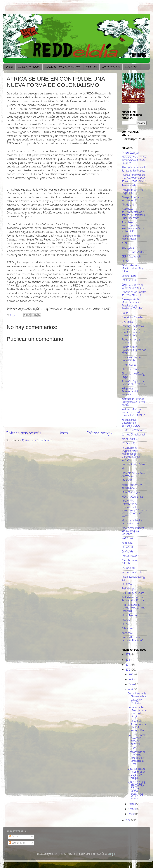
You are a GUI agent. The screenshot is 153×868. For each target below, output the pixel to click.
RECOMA (127, 584)
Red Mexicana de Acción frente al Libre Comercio (134, 608)
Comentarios (17, 843)
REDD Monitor (130, 616)
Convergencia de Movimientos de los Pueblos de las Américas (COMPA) (132, 304)
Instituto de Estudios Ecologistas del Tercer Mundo (133, 402)
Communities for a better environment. (133, 286)
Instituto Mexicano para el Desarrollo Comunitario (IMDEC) (133, 412)
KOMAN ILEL (129, 444)
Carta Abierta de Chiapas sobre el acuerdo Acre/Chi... (137, 698)
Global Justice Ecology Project (133, 375)
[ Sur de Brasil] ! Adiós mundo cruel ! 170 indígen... (137, 774)
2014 (128, 665)
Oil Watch (127, 552)
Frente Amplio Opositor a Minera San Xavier (134, 350)
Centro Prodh (129, 276)
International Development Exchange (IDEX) (131, 423)
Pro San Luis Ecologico (134, 573)
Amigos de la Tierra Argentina (132, 192)
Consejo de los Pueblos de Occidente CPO (134, 294)
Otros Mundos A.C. (132, 556)
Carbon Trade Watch (133, 252)
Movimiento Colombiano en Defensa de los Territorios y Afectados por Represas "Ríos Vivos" (134, 509)
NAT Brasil (127, 539)
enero (132, 814)
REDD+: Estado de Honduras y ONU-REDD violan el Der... (137, 726)
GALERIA (131, 67)
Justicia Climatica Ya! (133, 435)
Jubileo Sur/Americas (134, 430)
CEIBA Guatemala (131, 257)
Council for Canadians (134, 318)
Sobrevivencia (129, 629)
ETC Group (127, 322)
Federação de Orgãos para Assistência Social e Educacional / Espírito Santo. (133, 331)
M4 (124, 469)
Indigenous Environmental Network (130, 392)
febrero (133, 809)
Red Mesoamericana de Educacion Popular (133, 599)
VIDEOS (91, 67)
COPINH (126, 313)
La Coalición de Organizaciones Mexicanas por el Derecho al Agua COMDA (131, 454)
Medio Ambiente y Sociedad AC (132, 487)
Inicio (9, 67)
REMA (125, 624)
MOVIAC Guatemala (133, 497)
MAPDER (127, 481)
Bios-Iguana (128, 248)
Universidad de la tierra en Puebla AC (133, 639)
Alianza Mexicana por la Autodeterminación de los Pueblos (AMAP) (134, 178)
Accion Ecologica (130, 153)
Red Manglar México (133, 593)
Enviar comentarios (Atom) (37, 441)
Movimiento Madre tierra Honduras (132, 522)
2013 (128, 670)
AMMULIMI (128, 205)
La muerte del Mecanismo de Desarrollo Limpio (137, 712)
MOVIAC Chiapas (131, 493)
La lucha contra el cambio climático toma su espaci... (137, 741)
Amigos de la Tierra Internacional (132, 199)
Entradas (15, 837)
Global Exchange (131, 369)
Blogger (112, 854)
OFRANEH (127, 547)
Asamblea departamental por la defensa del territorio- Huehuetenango (134, 214)
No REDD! (127, 543)
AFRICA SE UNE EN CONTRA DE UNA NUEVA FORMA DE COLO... (137, 790)
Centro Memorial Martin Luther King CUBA (133, 269)
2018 (128, 655)
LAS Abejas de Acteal (133, 464)
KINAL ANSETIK (130, 439)
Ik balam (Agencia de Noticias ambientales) (133, 383)
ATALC (125, 244)
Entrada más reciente (24, 433)
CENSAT (126, 261)
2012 (128, 821)
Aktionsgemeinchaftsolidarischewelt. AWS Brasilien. (134, 160)
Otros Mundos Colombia (129, 562)
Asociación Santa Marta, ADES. (131, 238)
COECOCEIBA (129, 280)
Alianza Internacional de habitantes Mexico (133, 169)
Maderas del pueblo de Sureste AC (134, 475)
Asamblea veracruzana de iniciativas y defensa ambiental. (133, 227)
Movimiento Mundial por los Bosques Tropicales (133, 531)
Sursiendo (127, 633)
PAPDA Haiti (128, 568)
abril (131, 690)
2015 (128, 660)
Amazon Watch (130, 186)
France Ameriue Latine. (131, 341)
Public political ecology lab (133, 578)
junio (132, 680)
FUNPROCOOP (129, 365)
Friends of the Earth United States (133, 359)
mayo (132, 685)
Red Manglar (129, 589)
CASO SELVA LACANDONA (63, 67)
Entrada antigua (100, 433)
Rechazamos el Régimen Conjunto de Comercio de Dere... (136, 758)
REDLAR (127, 620)
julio (131, 674)
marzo (132, 804)
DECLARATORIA (29, 67)
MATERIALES (111, 67)
